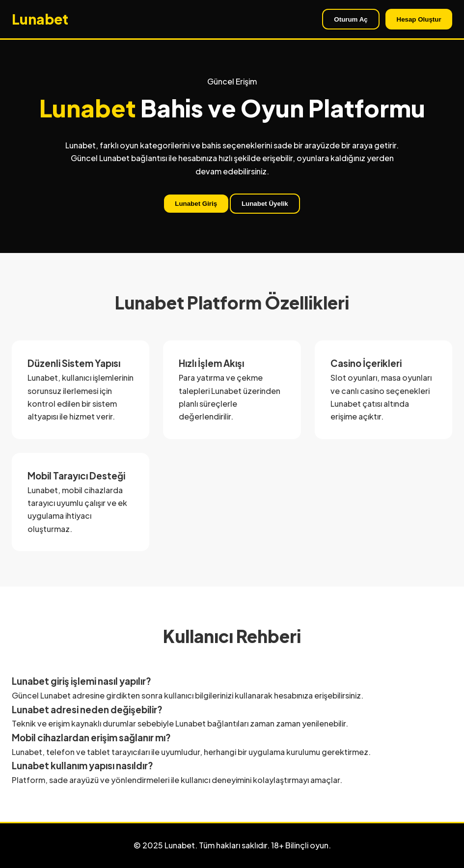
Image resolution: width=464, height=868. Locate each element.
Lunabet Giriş (196, 204)
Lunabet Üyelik (265, 204)
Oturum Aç (351, 19)
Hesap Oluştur (419, 19)
